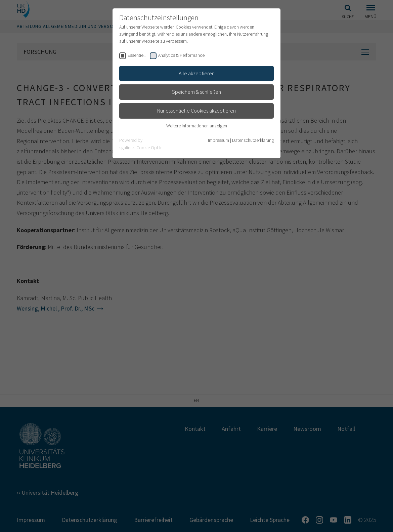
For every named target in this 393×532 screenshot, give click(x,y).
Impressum (219, 140)
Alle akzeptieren (197, 73)
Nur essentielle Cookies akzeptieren (196, 111)
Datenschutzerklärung (253, 140)
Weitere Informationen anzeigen (197, 126)
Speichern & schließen (196, 92)
